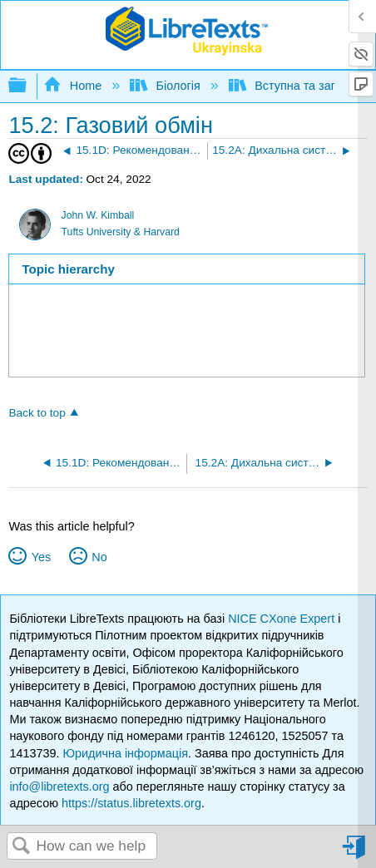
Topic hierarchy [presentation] (69, 269)
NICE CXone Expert (283, 619)
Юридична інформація (125, 753)
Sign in (355, 853)
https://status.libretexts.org (131, 803)
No (99, 557)
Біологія (167, 86)
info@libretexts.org (59, 787)
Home (74, 86)
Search (22, 847)
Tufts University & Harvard (121, 232)
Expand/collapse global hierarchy (28, 86)
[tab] (187, 269)
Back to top (37, 413)
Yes (41, 557)
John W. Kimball (98, 215)
